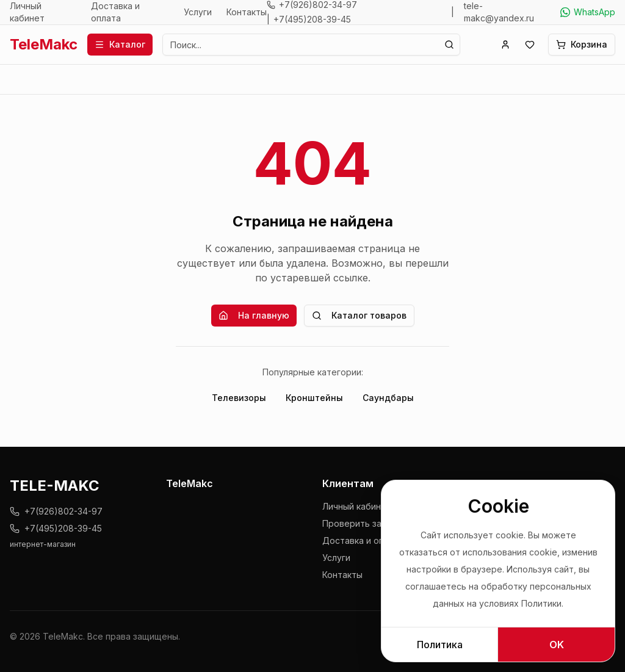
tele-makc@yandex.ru (499, 12)
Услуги (198, 12)
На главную (254, 315)
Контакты (247, 12)
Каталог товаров (359, 315)
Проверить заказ (359, 523)
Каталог (120, 44)
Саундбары (388, 398)
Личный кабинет (27, 12)
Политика (440, 645)
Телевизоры (239, 398)
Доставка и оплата (115, 12)
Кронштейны (314, 398)
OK (557, 645)
